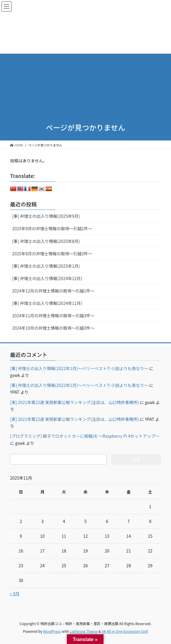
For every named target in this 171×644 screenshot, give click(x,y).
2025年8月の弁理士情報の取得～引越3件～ (52, 254)
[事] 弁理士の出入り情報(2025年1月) (46, 266)
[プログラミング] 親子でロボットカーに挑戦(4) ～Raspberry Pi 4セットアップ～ (85, 436)
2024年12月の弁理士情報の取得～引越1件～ (53, 291)
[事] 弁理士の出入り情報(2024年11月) (47, 303)
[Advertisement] (85, 74)
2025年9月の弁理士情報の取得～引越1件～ (52, 228)
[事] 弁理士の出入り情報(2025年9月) (46, 216)
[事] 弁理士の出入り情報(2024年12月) (47, 278)
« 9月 (15, 594)
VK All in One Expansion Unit (125, 631)
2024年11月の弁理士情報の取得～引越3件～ (53, 316)
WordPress (52, 631)
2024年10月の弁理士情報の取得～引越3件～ (53, 328)
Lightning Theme (84, 631)
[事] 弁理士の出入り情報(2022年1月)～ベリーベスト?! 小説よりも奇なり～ (79, 368)
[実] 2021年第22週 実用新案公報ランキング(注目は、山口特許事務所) (74, 402)
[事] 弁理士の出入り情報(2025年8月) (46, 241)
